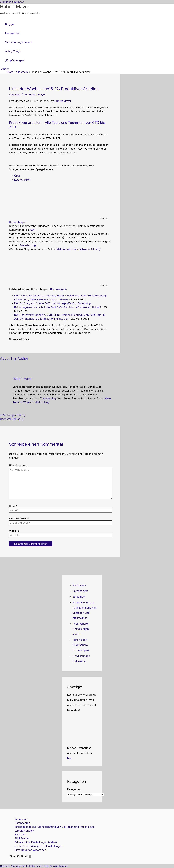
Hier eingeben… (19, 465)
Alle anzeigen (58, 289)
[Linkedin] (11, 857)
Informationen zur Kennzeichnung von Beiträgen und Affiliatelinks (54, 827)
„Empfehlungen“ (24, 831)
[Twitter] (14, 857)
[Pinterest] (22, 857)
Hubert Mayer (15, 7)
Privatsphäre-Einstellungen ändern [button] (81, 629)
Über (17, 176)
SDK (33, 230)
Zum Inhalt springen (12, 2)
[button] (5, 69)
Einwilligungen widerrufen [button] (30, 850)
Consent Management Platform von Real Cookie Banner (34, 866)
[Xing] (26, 857)
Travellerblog (28, 245)
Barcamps (79, 597)
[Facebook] (18, 857)
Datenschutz (80, 591)
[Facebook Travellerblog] (30, 857)
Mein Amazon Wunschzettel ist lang (78, 249)
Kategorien (74, 789)
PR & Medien (22, 838)
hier (69, 758)
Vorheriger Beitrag (13, 415)
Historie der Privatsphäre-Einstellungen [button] (81, 645)
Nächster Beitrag (12, 419)
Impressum (79, 585)
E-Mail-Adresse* (19, 518)
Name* (13, 506)
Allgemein (15, 95)
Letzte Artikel (22, 180)
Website (14, 531)
